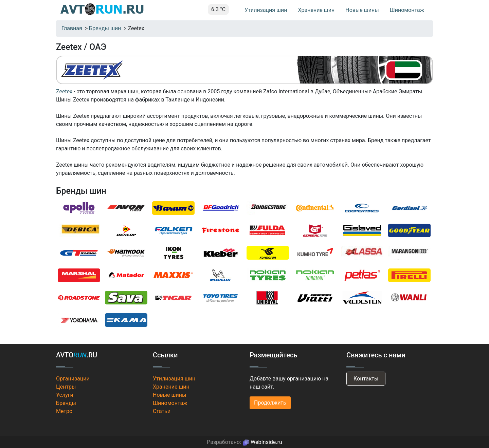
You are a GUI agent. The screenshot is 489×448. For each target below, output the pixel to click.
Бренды (66, 403)
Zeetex (64, 91)
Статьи (162, 411)
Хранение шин (316, 10)
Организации (73, 379)
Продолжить (270, 403)
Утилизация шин (266, 10)
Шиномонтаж (407, 10)
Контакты (366, 379)
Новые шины (362, 10)
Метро (64, 411)
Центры (66, 387)
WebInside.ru (262, 442)
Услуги (65, 395)
